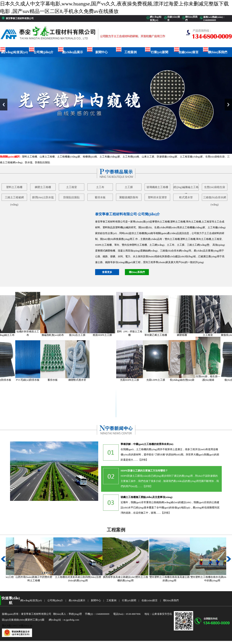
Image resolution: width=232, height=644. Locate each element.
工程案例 (130, 52)
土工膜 (129, 187)
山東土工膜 (148, 157)
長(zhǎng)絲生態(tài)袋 (186, 380)
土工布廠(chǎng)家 (110, 157)
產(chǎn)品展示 (73, 52)
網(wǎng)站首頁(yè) (14, 52)
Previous (4, 105)
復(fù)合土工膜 (81, 335)
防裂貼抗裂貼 (43, 162)
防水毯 (29, 162)
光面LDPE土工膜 (159, 380)
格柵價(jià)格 (90, 157)
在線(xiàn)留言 (188, 52)
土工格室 (72, 187)
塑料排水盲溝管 (157, 197)
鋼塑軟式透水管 (81, 380)
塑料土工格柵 (30, 157)
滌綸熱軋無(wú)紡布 (56, 335)
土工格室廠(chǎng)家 (191, 157)
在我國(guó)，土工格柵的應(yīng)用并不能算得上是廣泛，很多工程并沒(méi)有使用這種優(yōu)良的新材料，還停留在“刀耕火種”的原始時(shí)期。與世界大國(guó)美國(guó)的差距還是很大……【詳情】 (170, 455)
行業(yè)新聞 (159, 52)
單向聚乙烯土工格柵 (159, 335)
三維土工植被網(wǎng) (14, 198)
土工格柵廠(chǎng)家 (69, 157)
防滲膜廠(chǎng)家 (167, 157)
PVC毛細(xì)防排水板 (31, 380)
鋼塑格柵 (186, 335)
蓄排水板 (100, 197)
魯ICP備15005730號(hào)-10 (17, 626)
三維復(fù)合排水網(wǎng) (215, 198)
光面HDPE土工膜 (133, 380)
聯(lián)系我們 (217, 52)
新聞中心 (101, 52)
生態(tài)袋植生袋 (215, 157)
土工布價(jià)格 (131, 157)
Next (228, 105)
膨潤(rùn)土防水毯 (43, 197)
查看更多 (107, 272)
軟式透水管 (186, 197)
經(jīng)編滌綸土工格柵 (186, 188)
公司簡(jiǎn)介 (43, 52)
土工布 (100, 187)
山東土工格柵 (47, 157)
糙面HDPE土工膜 (106, 335)
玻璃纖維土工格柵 (157, 187)
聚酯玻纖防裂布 (129, 197)
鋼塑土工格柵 (43, 187)
